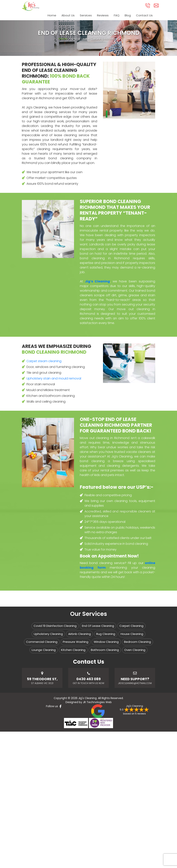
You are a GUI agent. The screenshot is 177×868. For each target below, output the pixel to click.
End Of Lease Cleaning (98, 626)
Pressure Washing (76, 642)
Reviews (102, 16)
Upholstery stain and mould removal (54, 378)
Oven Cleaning (135, 650)
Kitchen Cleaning (73, 650)
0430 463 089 (88, 679)
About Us (67, 16)
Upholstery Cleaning (48, 634)
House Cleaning (132, 634)
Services (85, 16)
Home (51, 16)
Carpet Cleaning (131, 626)
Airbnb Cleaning (80, 634)
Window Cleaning (106, 642)
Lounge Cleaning (44, 650)
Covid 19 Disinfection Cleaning (55, 626)
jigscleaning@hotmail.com (135, 683)
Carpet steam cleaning (44, 361)
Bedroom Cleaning (137, 642)
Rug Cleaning (106, 634)
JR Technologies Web (97, 702)
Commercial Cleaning (42, 642)
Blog (128, 16)
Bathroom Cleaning (105, 650)
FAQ (116, 16)
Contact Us (144, 16)
